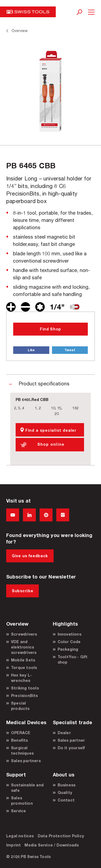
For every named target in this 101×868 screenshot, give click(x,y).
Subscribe (22, 591)
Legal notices (20, 836)
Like (31, 350)
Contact (66, 800)
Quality (65, 792)
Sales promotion (22, 801)
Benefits (20, 740)
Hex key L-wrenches (21, 678)
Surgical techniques (22, 750)
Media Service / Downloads (52, 845)
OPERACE (21, 733)
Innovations (69, 634)
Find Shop (50, 329)
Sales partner (71, 740)
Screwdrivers (24, 634)
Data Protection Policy (61, 836)
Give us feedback (30, 556)
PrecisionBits (25, 696)
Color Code (69, 642)
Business (67, 785)
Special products (20, 706)
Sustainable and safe (27, 788)
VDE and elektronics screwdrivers (24, 647)
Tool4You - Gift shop (73, 659)
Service (18, 811)
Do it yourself (71, 748)
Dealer (64, 733)
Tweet (70, 350)
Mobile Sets (23, 660)
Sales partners (26, 761)
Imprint (13, 845)
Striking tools (25, 688)
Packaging (68, 649)
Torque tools (24, 667)
